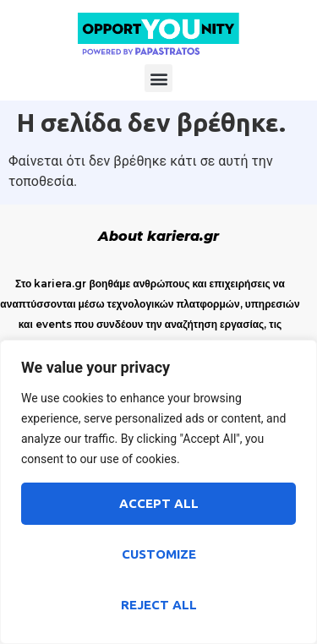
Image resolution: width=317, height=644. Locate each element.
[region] (158, 492)
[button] (158, 78)
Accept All (159, 503)
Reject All (159, 605)
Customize (159, 554)
